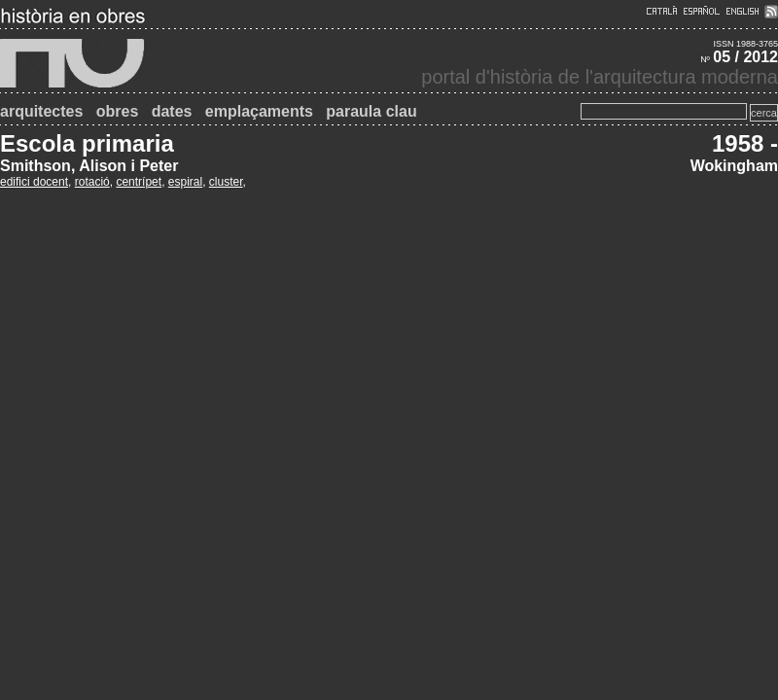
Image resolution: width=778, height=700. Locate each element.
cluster (226, 182)
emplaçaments (259, 111)
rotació (92, 182)
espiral (185, 182)
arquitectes (41, 111)
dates (172, 111)
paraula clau (371, 111)
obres (118, 111)
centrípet (139, 182)
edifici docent (34, 182)
